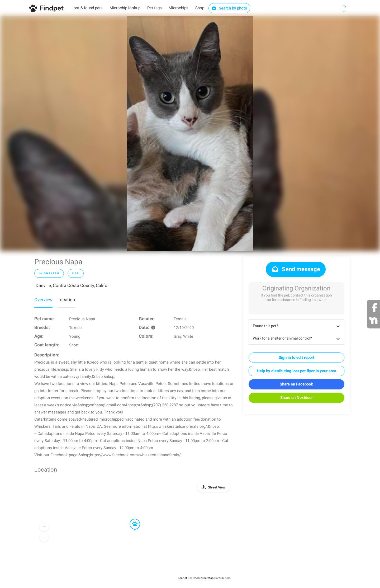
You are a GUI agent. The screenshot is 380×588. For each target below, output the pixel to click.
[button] (131, 519)
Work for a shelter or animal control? (297, 338)
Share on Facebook (296, 384)
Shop (200, 8)
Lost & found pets (87, 8)
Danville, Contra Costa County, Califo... (73, 285)
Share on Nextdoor (296, 398)
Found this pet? (297, 326)
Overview (43, 300)
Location (66, 300)
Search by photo (229, 8)
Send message (296, 269)
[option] (190, 133)
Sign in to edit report (296, 357)
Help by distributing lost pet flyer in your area (296, 371)
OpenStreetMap (203, 578)
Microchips (179, 8)
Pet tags (155, 8)
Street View (217, 487)
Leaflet (182, 578)
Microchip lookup (125, 8)
